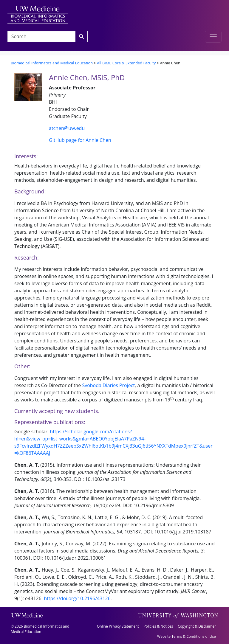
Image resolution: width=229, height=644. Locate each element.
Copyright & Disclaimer (197, 626)
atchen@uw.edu (67, 128)
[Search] (81, 36)
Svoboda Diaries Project (108, 385)
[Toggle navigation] (213, 37)
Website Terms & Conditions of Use (187, 636)
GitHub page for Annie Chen (80, 140)
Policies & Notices (158, 626)
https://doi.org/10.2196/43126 (77, 598)
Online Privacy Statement (118, 626)
